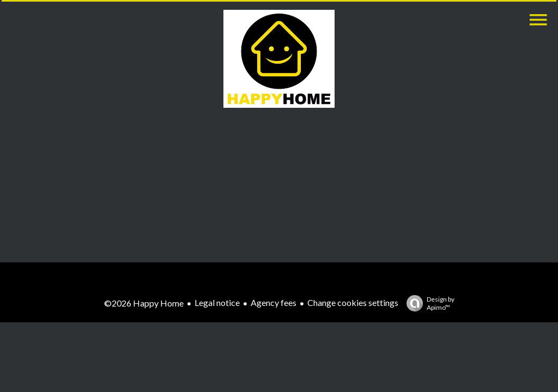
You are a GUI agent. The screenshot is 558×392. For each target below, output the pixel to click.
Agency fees (274, 302)
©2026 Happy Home (144, 303)
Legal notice (217, 302)
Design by (428, 303)
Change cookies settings (353, 302)
